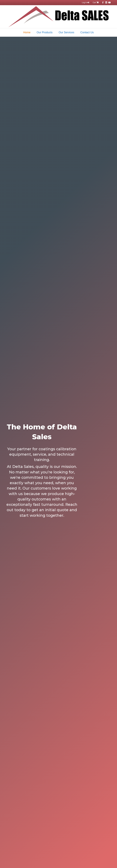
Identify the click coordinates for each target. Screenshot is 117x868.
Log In (86, 3)
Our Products (44, 32)
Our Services (67, 32)
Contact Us (87, 32)
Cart (96, 3)
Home (27, 32)
